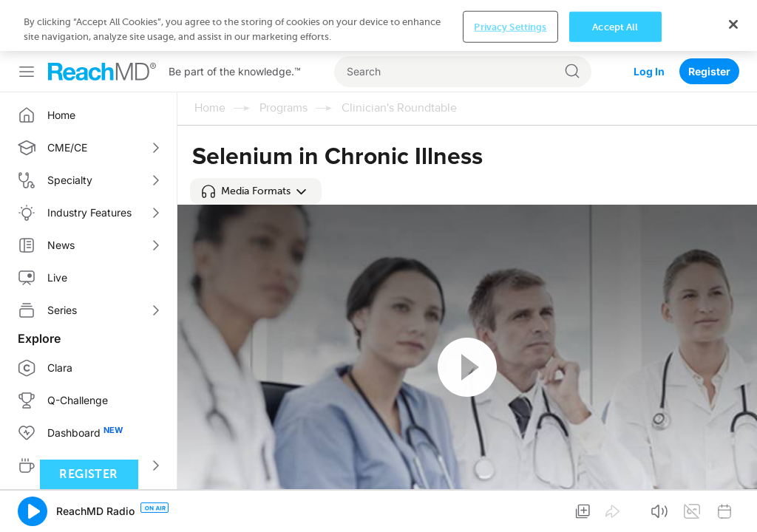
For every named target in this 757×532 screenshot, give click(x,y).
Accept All (615, 508)
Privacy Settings (510, 508)
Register (709, 20)
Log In (649, 20)
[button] (256, 191)
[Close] (733, 506)
